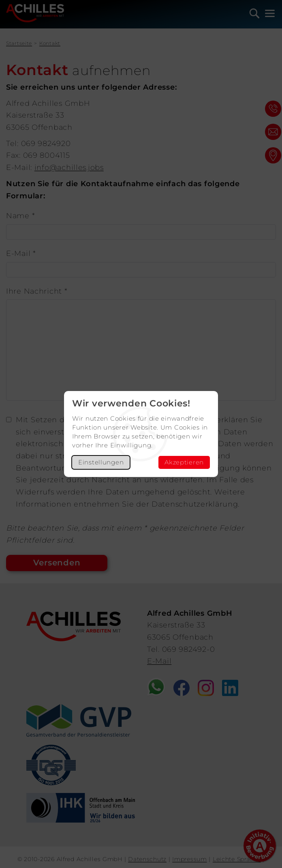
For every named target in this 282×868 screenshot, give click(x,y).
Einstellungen (101, 462)
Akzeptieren (184, 462)
